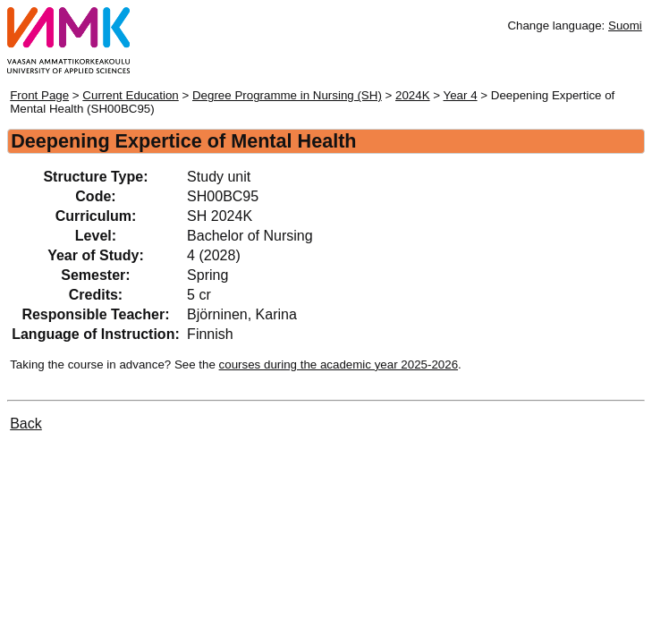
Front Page (39, 95)
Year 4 (461, 95)
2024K (413, 95)
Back (26, 424)
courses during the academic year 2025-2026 (339, 364)
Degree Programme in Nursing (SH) (287, 95)
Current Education (130, 95)
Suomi (625, 25)
